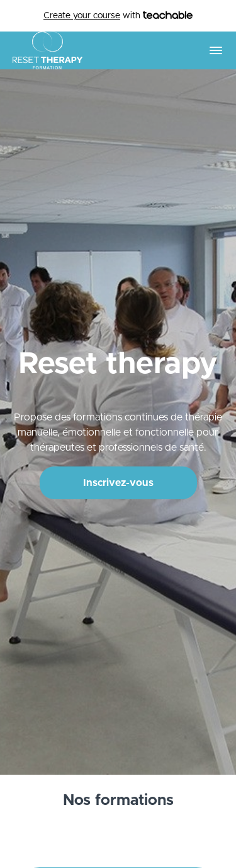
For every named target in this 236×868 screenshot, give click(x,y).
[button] (216, 50)
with (118, 16)
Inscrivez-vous (118, 483)
